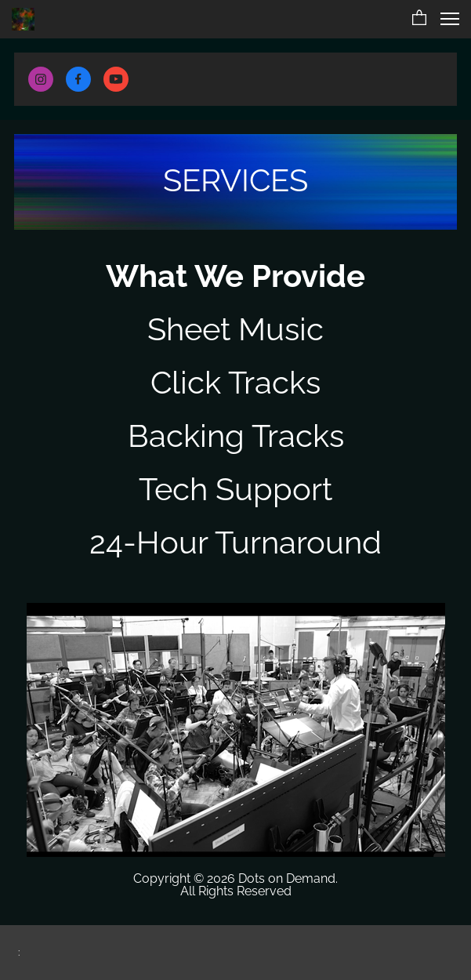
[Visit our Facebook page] (78, 79)
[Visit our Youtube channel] (116, 79)
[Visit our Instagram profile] (41, 79)
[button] (419, 19)
